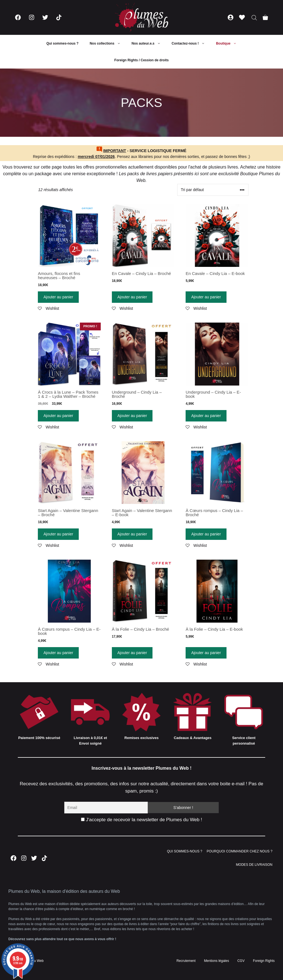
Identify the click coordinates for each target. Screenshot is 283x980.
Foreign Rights (264, 961)
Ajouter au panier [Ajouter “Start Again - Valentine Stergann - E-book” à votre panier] (132, 534)
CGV (241, 961)
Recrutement (186, 961)
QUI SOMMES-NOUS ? (185, 851)
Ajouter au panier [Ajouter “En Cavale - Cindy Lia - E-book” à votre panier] (206, 297)
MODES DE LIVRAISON (254, 865)
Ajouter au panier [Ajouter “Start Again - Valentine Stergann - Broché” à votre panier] (58, 534)
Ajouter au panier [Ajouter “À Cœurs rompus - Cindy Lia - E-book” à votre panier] (58, 653)
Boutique (229, 43)
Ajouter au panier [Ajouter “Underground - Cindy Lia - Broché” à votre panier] (132, 416)
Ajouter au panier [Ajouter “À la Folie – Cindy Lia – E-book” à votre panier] (206, 653)
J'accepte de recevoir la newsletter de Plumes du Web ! (141, 820)
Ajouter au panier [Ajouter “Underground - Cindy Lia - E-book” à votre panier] (206, 416)
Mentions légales (216, 961)
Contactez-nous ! (191, 43)
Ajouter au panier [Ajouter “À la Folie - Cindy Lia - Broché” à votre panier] (132, 653)
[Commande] (213, 190)
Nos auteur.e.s (149, 43)
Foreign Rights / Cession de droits (141, 60)
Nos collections (108, 43)
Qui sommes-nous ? (62, 43)
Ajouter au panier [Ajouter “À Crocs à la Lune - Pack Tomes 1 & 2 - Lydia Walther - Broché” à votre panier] (58, 416)
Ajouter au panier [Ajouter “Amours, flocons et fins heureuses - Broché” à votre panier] (58, 297)
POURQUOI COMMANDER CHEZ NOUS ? (240, 851)
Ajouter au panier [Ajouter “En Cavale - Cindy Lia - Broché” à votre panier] (132, 297)
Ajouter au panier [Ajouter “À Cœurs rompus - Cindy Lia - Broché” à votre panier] (206, 534)
